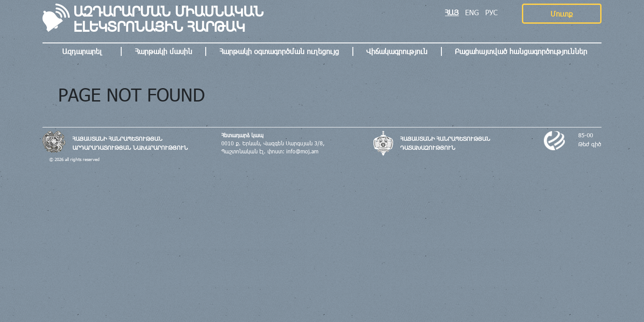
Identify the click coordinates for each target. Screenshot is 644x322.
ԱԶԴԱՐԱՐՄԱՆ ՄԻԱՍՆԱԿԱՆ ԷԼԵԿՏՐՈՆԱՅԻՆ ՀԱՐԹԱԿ (168, 19)
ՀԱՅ (452, 12)
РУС (491, 12)
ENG (472, 12)
